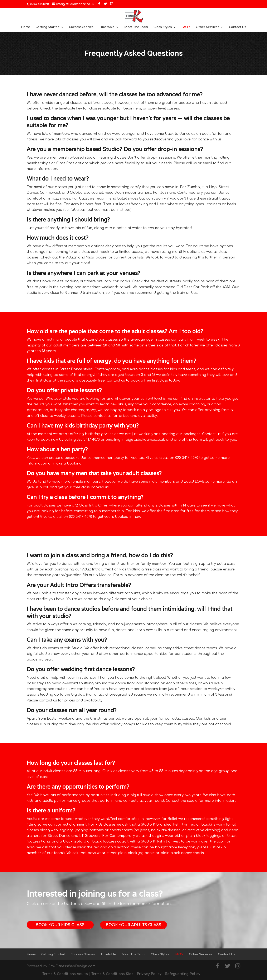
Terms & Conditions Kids (112, 974)
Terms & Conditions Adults (65, 974)
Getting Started (48, 27)
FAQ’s (186, 27)
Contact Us (238, 27)
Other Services (208, 27)
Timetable (107, 27)
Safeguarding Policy (183, 974)
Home (26, 27)
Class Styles (163, 27)
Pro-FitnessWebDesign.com (72, 966)
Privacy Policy (149, 974)
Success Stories (81, 27)
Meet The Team (136, 27)
